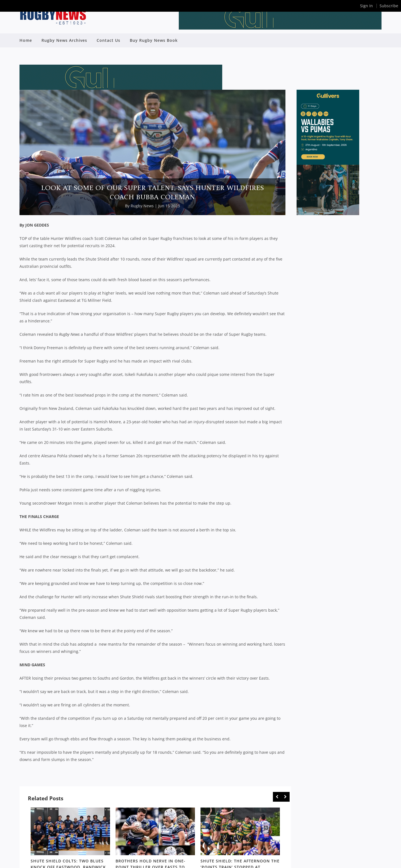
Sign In (366, 6)
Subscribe (389, 6)
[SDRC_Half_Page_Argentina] (328, 214)
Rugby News (142, 206)
